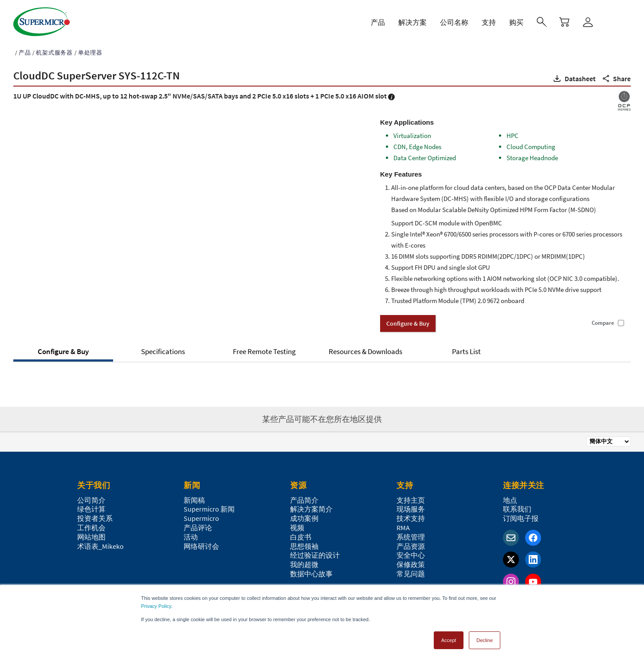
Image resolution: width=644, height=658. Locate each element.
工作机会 (91, 525)
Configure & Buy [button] (408, 321)
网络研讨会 (201, 544)
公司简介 (91, 497)
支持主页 (411, 497)
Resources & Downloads (365, 349)
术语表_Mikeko (100, 544)
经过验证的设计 (315, 552)
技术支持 (411, 516)
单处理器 (90, 50)
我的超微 (304, 562)
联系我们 (517, 506)
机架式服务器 (54, 50)
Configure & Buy (63, 349)
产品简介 (304, 497)
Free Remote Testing (264, 349)
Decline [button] (485, 638)
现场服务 (411, 506)
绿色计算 (91, 506)
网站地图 (91, 534)
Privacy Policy (156, 603)
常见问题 (411, 571)
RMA (403, 525)
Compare (603, 320)
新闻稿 (194, 497)
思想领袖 (304, 544)
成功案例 (304, 516)
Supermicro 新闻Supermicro (209, 511)
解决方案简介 (311, 506)
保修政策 (411, 562)
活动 (191, 534)
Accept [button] (449, 638)
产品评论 (198, 525)
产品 (25, 50)
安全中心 (411, 552)
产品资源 (411, 544)
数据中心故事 (311, 571)
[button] (574, 76)
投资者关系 (95, 516)
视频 (297, 525)
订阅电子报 (521, 516)
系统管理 (411, 534)
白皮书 (301, 534)
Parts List (466, 349)
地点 (510, 497)
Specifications (163, 349)
